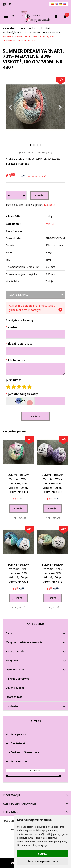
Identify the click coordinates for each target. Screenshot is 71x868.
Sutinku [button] (43, 854)
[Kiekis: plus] (24, 195)
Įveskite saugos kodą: (23, 394)
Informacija (12, 795)
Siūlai (9, 633)
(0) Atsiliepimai (19, 295)
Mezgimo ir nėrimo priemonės (24, 642)
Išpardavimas (14, 697)
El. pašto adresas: (20, 343)
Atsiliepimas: (17, 360)
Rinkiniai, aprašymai (18, 679)
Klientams (11, 812)
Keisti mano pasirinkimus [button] (43, 861)
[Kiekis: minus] (8, 195)
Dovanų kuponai (16, 688)
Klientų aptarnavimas (20, 804)
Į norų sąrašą (44, 153)
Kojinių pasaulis (15, 651)
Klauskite (50, 205)
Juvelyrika (12, 706)
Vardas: (13, 327)
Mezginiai (12, 661)
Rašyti (35, 416)
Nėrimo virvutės (15, 669)
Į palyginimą (26, 153)
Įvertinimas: (14, 380)
